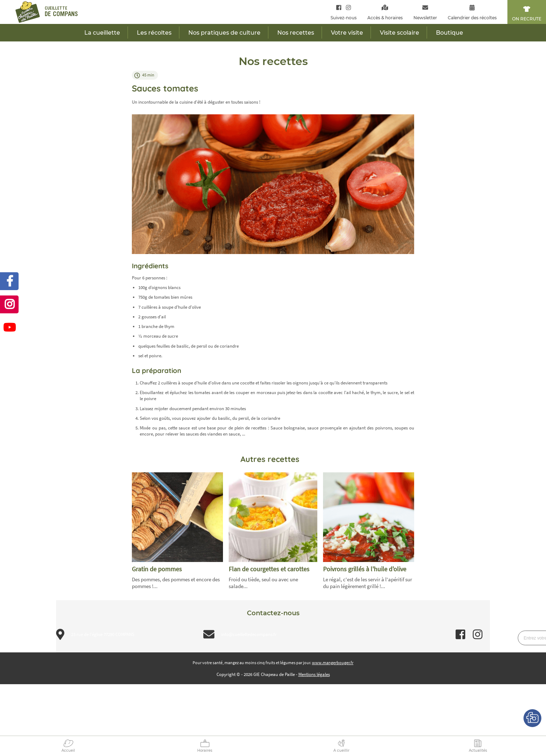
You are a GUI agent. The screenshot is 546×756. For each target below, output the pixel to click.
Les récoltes (154, 33)
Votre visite (347, 33)
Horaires (205, 750)
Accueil (68, 750)
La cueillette (102, 33)
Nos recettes (296, 33)
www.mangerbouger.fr (333, 663)
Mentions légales (314, 674)
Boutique (450, 33)
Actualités (478, 750)
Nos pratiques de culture (224, 33)
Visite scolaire (399, 33)
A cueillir (341, 750)
